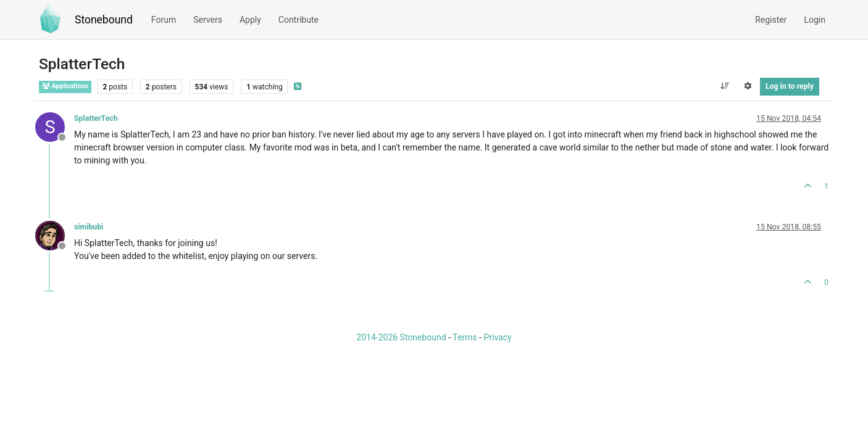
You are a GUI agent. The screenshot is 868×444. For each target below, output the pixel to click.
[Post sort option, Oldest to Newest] (724, 86)
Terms (465, 337)
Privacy (497, 337)
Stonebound (104, 20)
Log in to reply (790, 86)
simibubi (89, 227)
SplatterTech (96, 118)
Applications (65, 86)
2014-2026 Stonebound (401, 337)
